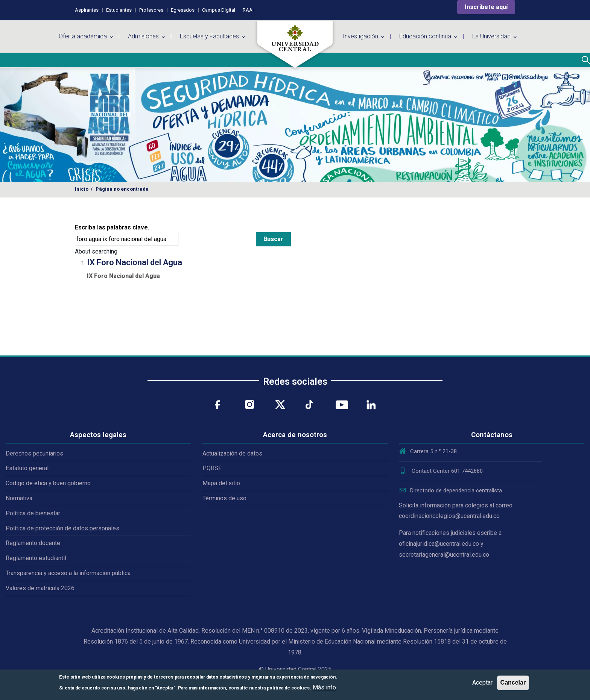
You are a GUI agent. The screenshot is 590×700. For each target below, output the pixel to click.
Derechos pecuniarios (34, 453)
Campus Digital (219, 10)
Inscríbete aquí (486, 7)
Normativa (19, 498)
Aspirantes (87, 10)
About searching (96, 251)
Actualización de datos (232, 453)
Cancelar (513, 683)
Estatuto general (27, 468)
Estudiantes (119, 10)
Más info (324, 687)
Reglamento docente (33, 543)
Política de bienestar (33, 513)
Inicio (82, 189)
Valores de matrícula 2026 (40, 588)
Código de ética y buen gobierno (48, 483)
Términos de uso (224, 498)
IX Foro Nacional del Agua (135, 262)
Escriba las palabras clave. (112, 227)
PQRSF (212, 468)
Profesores (151, 10)
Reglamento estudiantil (36, 558)
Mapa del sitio (221, 483)
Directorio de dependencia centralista (450, 490)
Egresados (183, 10)
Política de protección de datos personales (62, 528)
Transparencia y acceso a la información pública (68, 573)
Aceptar (482, 683)
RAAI (248, 10)
